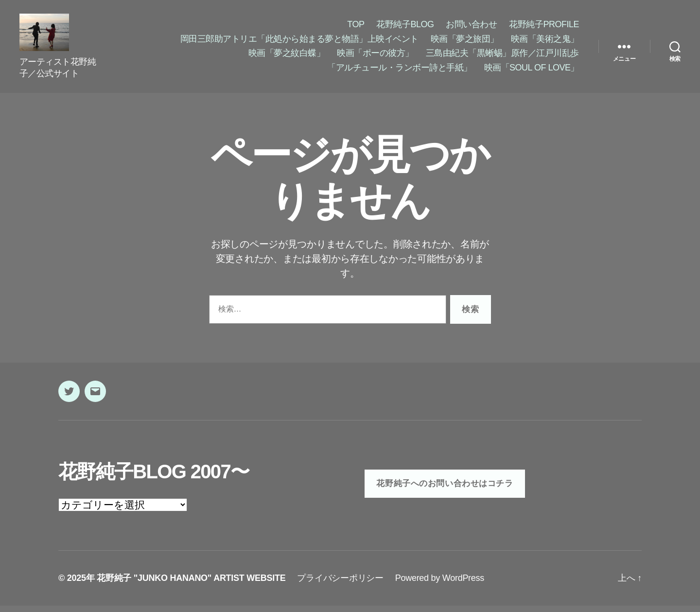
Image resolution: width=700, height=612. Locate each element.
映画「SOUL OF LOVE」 (532, 71)
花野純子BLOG (405, 28)
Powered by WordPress (440, 584)
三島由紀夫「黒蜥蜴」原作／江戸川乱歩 (502, 56)
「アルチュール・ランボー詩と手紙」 (400, 71)
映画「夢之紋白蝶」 (287, 56)
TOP (356, 28)
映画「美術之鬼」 (545, 42)
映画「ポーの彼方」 (375, 56)
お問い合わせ (471, 28)
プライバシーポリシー (340, 584)
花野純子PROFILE (544, 28)
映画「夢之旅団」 (465, 42)
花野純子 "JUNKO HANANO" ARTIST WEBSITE (191, 584)
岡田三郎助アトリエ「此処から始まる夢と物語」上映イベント (299, 42)
